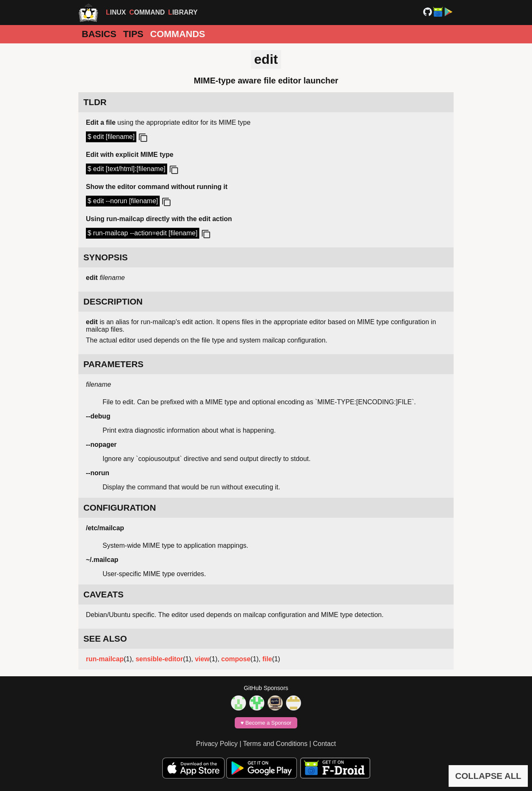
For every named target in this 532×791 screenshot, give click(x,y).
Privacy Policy (217, 744)
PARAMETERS (113, 364)
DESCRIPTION (113, 301)
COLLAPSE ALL (488, 776)
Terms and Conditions (275, 744)
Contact (325, 744)
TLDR (95, 102)
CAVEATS (103, 594)
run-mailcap (105, 659)
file (267, 659)
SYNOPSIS (105, 257)
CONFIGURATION (120, 508)
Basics (99, 34)
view (202, 659)
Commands (178, 34)
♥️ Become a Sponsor (266, 723)
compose (236, 659)
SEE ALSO (105, 639)
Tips (133, 34)
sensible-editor (159, 659)
